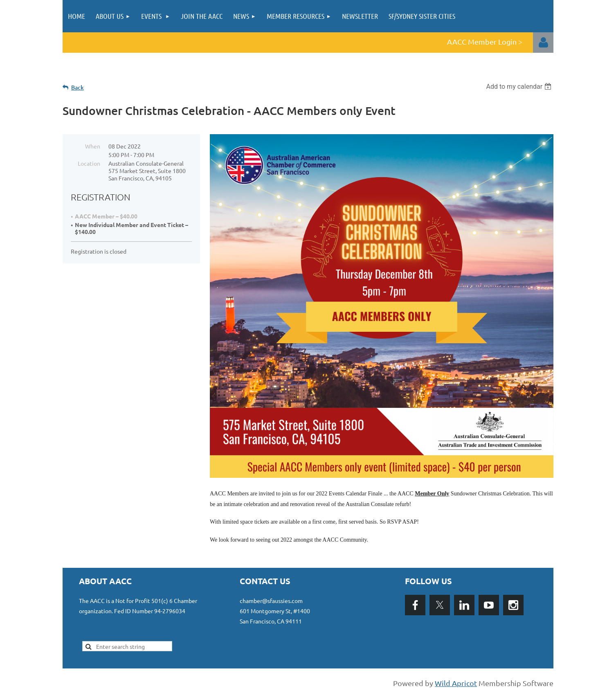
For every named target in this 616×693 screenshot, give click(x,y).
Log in (543, 43)
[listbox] (520, 87)
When (93, 146)
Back (78, 87)
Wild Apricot (456, 683)
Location (89, 163)
